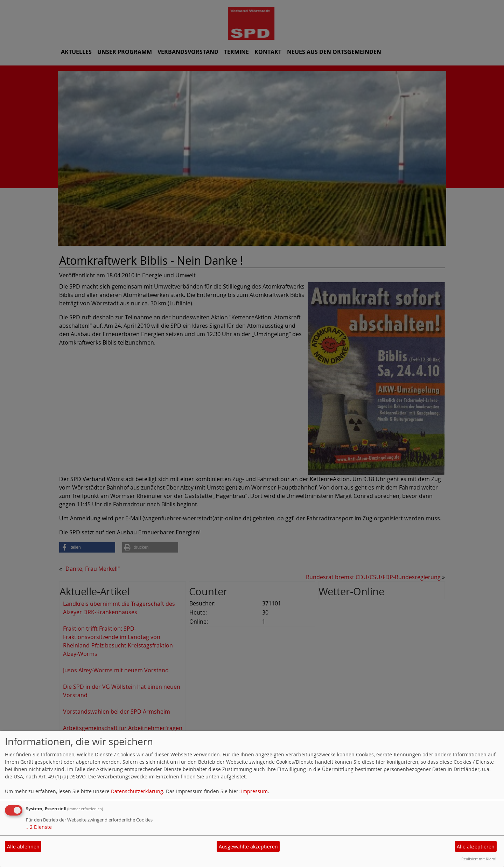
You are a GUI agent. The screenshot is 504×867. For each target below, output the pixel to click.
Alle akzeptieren (476, 847)
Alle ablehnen (23, 847)
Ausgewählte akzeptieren (248, 847)
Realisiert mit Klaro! (479, 859)
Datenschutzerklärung (137, 791)
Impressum (254, 791)
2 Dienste (39, 827)
